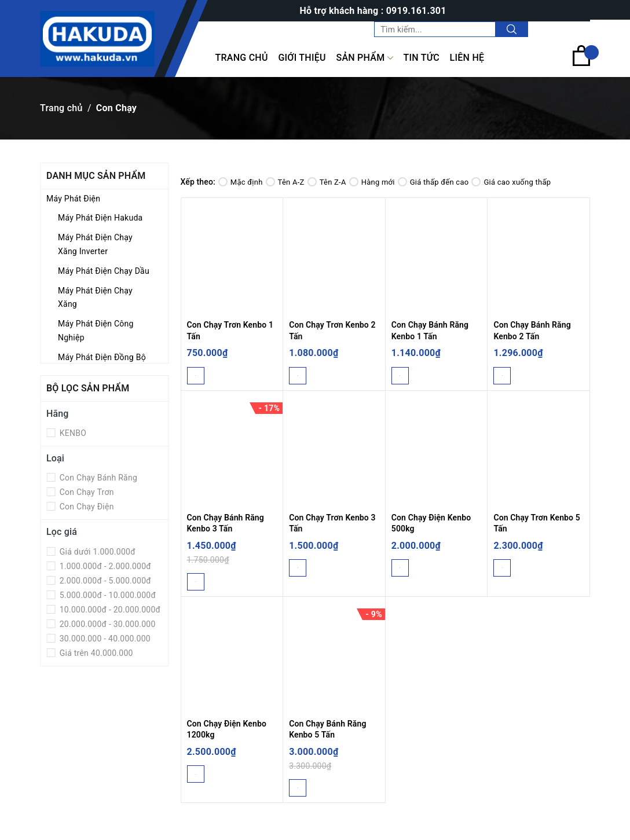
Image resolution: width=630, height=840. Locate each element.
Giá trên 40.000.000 (95, 653)
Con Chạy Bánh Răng (97, 478)
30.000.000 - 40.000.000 (104, 639)
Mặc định (241, 182)
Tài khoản (566, 29)
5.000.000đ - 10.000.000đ (107, 595)
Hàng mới (372, 182)
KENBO (72, 433)
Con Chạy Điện (86, 507)
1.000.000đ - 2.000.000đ (104, 566)
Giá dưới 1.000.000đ (96, 552)
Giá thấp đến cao (433, 182)
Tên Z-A (327, 182)
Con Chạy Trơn (86, 492)
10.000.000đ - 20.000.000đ (109, 610)
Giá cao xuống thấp (511, 182)
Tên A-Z (285, 182)
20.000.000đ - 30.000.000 (107, 624)
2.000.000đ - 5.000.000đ (104, 581)
